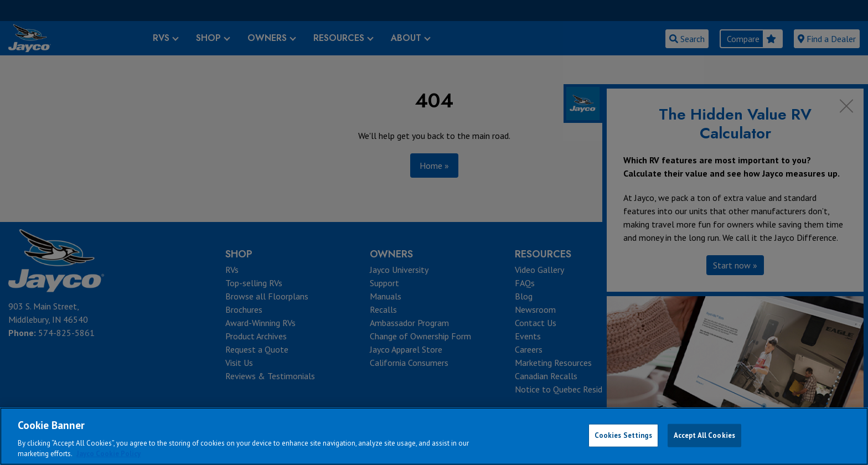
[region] (434, 436)
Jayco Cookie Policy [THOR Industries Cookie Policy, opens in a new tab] (108, 454)
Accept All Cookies (704, 435)
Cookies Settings (623, 435)
